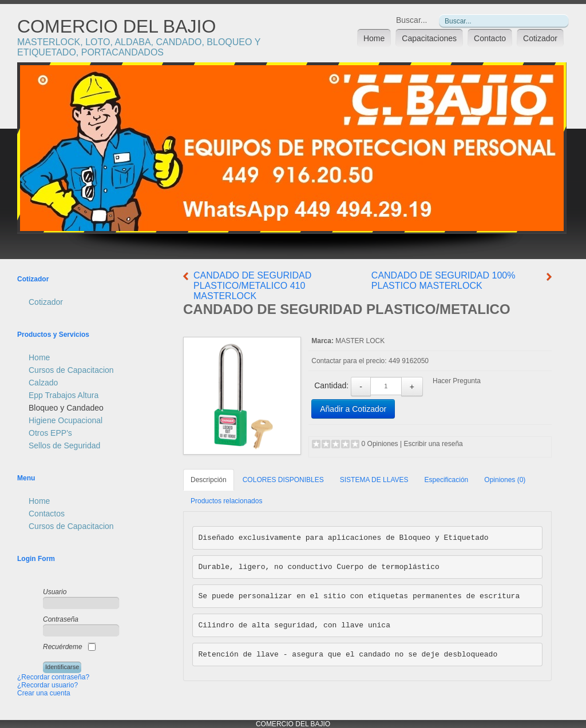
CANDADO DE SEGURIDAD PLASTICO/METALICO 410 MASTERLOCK (252, 286)
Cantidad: (331, 385)
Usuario (55, 592)
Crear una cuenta (44, 693)
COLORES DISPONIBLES (283, 480)
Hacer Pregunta (457, 381)
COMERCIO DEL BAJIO (116, 26)
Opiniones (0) (505, 480)
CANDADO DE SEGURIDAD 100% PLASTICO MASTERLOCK (444, 281)
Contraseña (61, 619)
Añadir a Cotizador (353, 409)
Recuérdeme (63, 647)
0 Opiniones (380, 444)
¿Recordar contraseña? (53, 677)
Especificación (447, 480)
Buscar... (411, 20)
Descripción (209, 480)
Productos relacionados (226, 501)
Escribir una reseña (433, 444)
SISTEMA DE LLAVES (374, 480)
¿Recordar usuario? (47, 685)
